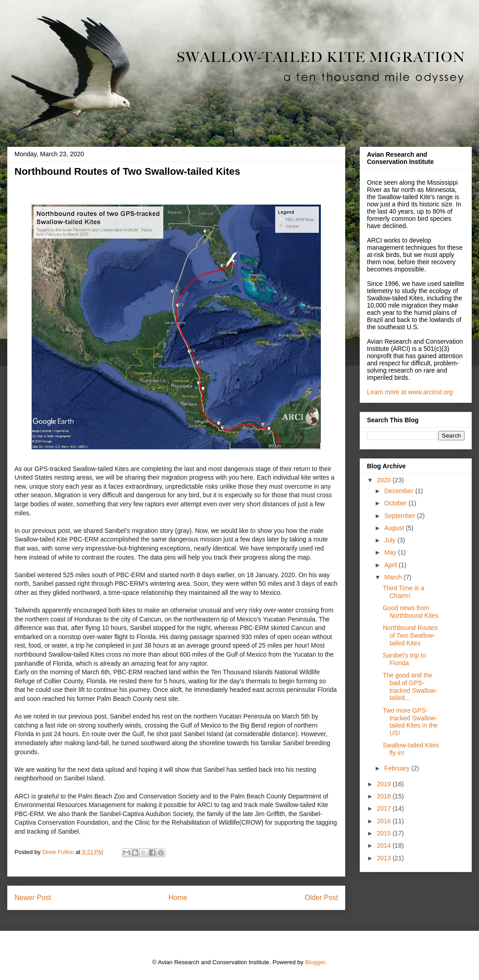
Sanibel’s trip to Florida (404, 659)
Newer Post (33, 898)
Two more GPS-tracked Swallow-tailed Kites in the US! (410, 722)
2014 (385, 845)
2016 (385, 821)
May (391, 552)
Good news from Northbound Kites (411, 612)
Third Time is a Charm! (404, 592)
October (396, 503)
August (395, 528)
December (399, 491)
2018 (385, 796)
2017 (385, 808)
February (398, 768)
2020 (385, 480)
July (391, 540)
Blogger (315, 962)
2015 (385, 833)
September (400, 516)
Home (178, 898)
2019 (385, 784)
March (394, 577)
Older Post (321, 898)
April (391, 565)
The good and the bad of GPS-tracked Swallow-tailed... (410, 686)
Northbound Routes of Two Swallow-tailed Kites (410, 635)
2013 (385, 858)
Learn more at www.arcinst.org (410, 392)
